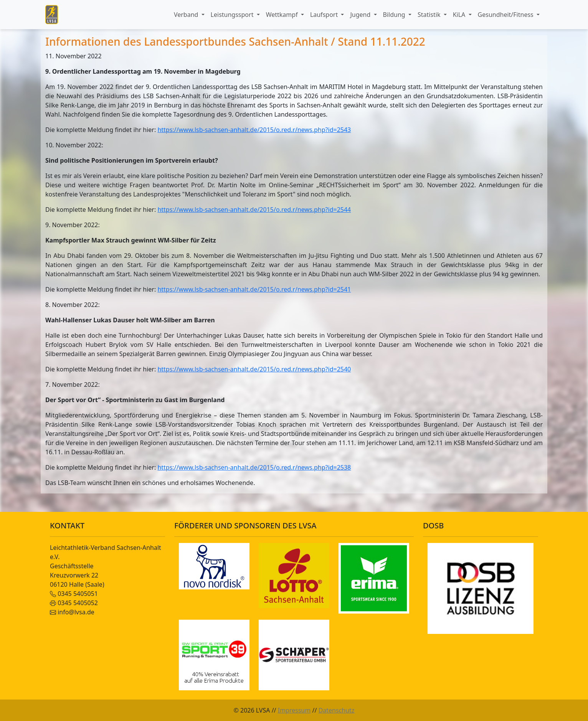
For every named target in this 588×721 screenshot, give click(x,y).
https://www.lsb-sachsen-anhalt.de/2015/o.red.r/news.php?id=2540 (254, 369)
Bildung (395, 15)
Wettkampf (283, 15)
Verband (187, 15)
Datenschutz (337, 710)
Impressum (294, 710)
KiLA (460, 15)
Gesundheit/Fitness (506, 15)
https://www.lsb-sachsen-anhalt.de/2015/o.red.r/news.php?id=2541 (254, 289)
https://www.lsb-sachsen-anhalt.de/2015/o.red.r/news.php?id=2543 (254, 130)
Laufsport (325, 15)
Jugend (361, 15)
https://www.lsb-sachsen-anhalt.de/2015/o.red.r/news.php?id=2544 (254, 210)
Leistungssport (233, 15)
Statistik (430, 15)
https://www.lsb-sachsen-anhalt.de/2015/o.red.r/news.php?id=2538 (254, 467)
